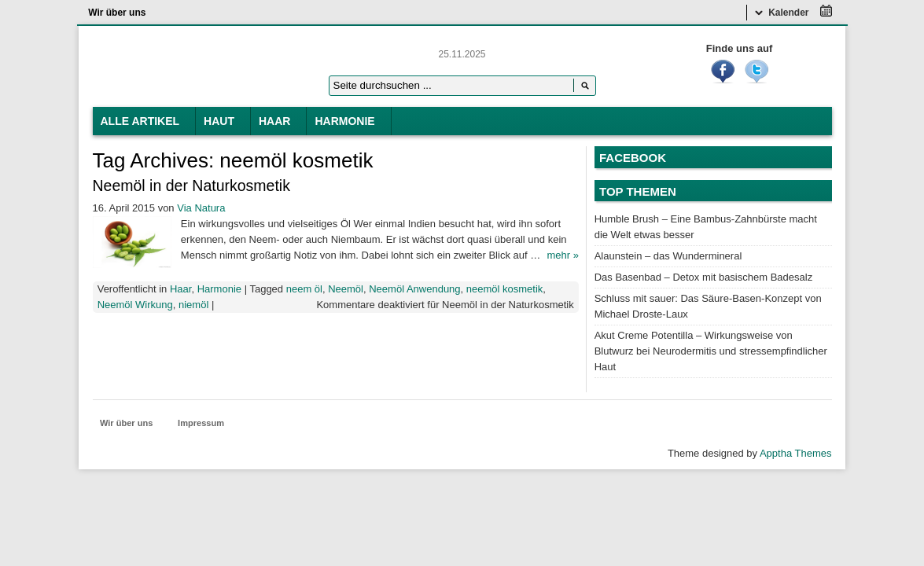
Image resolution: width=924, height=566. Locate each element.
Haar (274, 121)
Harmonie (344, 121)
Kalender (782, 13)
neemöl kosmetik (505, 289)
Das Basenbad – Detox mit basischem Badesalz (703, 277)
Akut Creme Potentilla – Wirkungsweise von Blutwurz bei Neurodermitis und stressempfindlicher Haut (711, 351)
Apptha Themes (796, 453)
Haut (219, 121)
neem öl (304, 289)
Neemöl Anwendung (414, 289)
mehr (562, 255)
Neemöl (346, 289)
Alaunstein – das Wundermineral (668, 256)
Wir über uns (117, 13)
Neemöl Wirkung (135, 305)
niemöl (193, 305)
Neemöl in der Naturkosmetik (191, 186)
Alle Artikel (140, 121)
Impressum (201, 423)
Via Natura (201, 208)
